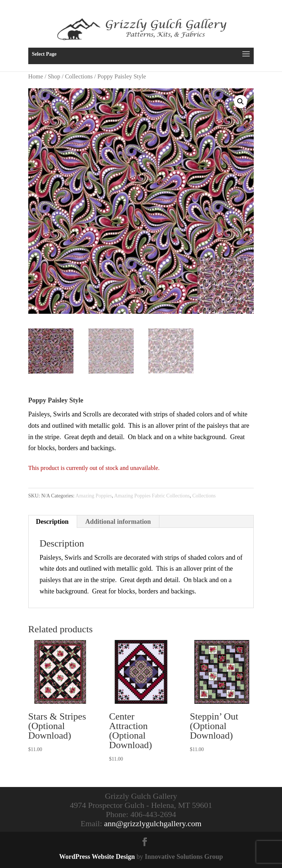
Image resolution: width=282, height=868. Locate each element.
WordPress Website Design (97, 857)
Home (36, 76)
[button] (241, 102)
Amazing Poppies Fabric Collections (152, 496)
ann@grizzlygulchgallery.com (153, 823)
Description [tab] (52, 522)
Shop (54, 76)
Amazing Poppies (94, 496)
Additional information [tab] (118, 522)
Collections (79, 76)
